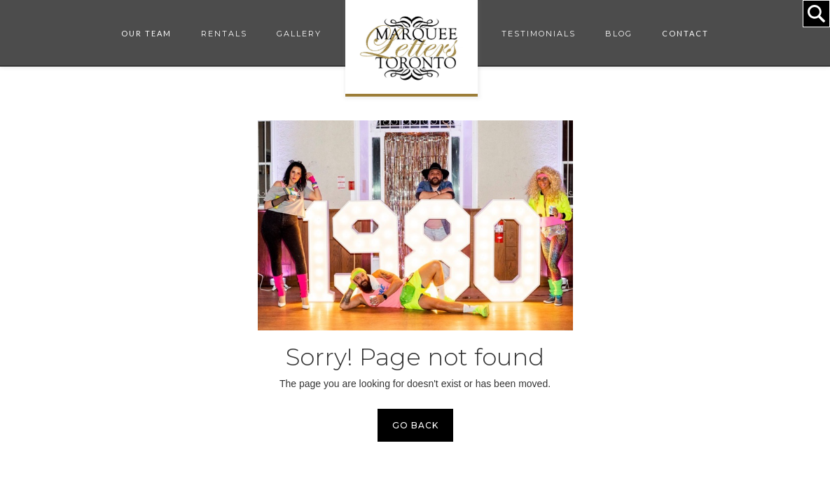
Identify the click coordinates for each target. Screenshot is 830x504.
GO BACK (415, 425)
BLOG (619, 34)
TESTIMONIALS (539, 34)
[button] (146, 34)
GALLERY (299, 34)
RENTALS (224, 34)
